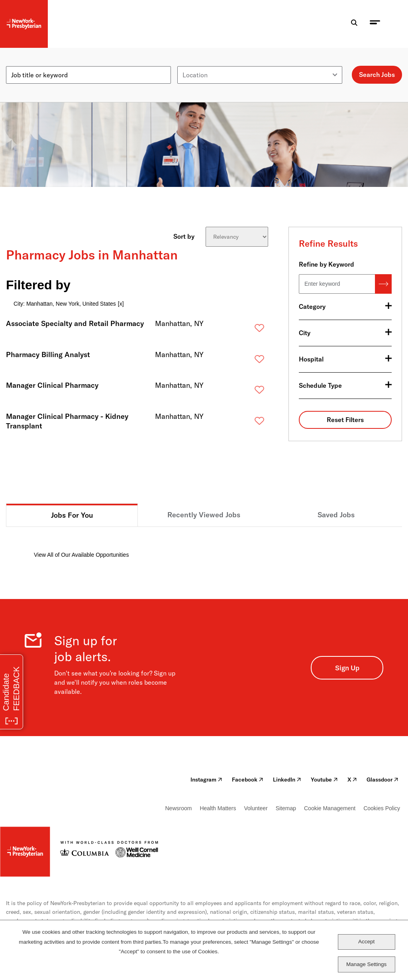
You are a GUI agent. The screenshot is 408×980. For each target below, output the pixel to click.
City (305, 333)
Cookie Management (330, 808)
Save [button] (247, 330)
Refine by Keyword (327, 264)
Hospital (311, 359)
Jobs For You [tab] (72, 515)
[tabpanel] (204, 543)
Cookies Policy (382, 808)
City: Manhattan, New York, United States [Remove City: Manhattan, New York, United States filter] (65, 304)
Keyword (19, 63)
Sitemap (286, 808)
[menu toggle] (375, 24)
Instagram (206, 780)
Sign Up (347, 668)
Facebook (248, 780)
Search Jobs (377, 75)
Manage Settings (366, 964)
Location (190, 63)
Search (383, 284)
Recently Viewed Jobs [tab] (204, 515)
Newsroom (179, 808)
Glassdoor (382, 780)
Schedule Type (320, 385)
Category (312, 306)
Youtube (324, 780)
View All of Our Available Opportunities (81, 555)
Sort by (184, 236)
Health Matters (218, 808)
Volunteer (256, 808)
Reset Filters (345, 420)
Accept (366, 942)
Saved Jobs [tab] (336, 515)
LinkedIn (287, 780)
